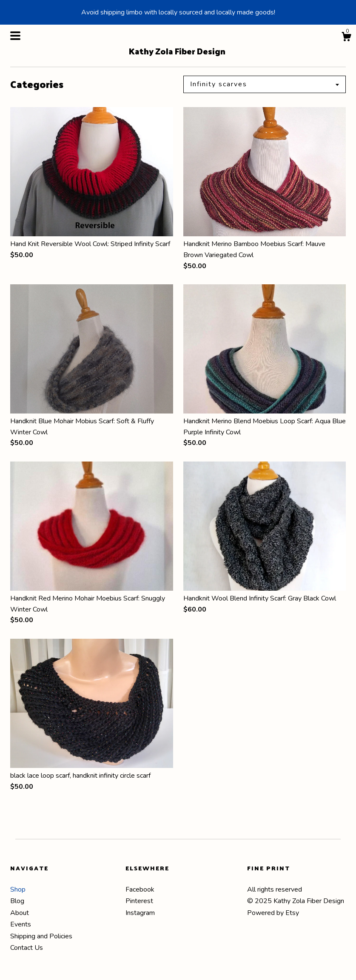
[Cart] (346, 38)
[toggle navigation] (15, 36)
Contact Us (27, 948)
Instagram (140, 913)
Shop (18, 889)
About (20, 913)
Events (21, 924)
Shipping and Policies (41, 936)
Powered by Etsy (273, 913)
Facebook (140, 889)
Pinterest (139, 901)
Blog (17, 901)
